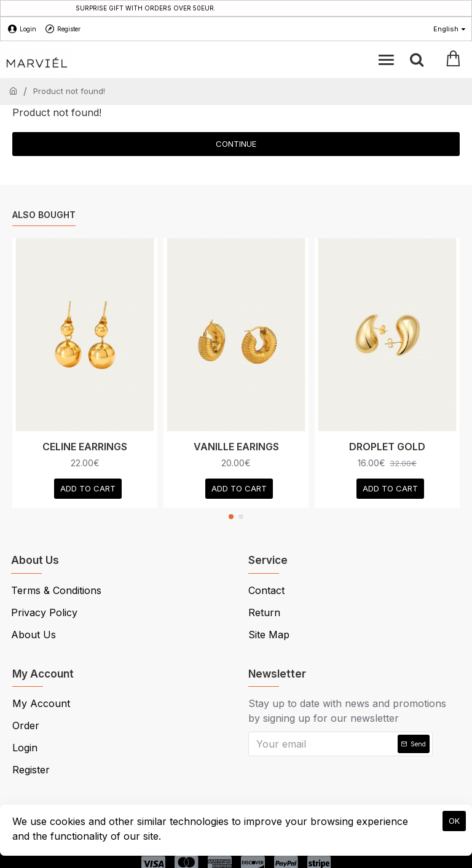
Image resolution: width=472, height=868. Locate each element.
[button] (231, 517)
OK (454, 821)
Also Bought (44, 215)
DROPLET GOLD (387, 447)
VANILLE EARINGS (236, 447)
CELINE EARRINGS (85, 447)
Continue (236, 144)
